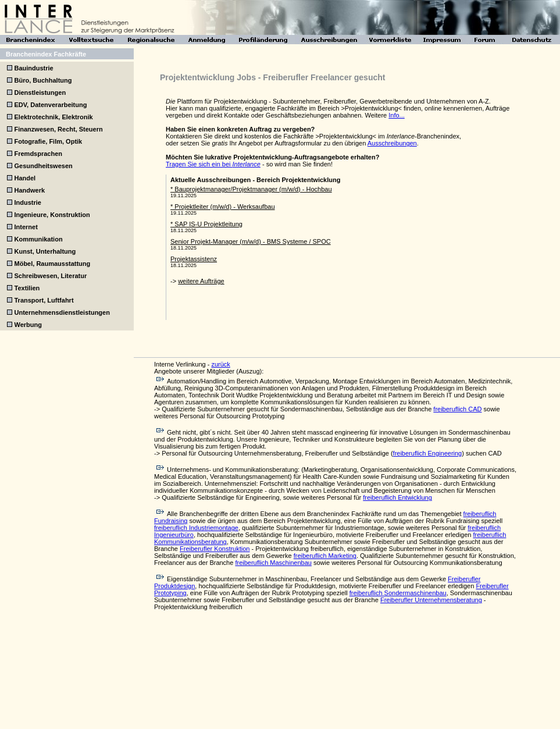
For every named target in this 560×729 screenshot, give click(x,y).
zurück (220, 364)
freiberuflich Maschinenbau (273, 563)
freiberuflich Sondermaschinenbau (398, 593)
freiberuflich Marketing (325, 556)
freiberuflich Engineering (428, 453)
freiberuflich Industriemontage (196, 528)
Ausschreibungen (392, 143)
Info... (397, 115)
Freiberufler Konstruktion (215, 549)
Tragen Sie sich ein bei (213, 164)
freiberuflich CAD (457, 409)
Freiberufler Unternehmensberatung (431, 600)
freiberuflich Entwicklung (397, 497)
